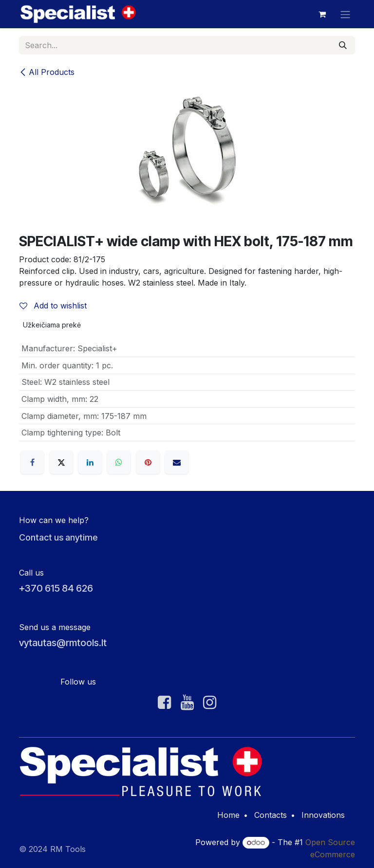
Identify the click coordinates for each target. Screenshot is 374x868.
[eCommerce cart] (322, 14)
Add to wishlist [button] (53, 306)
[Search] (343, 45)
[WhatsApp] (119, 462)
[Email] (177, 462)
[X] (61, 462)
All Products (47, 72)
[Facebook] (32, 462)
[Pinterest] (148, 462)
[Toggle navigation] (345, 14)
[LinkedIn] (90, 462)
